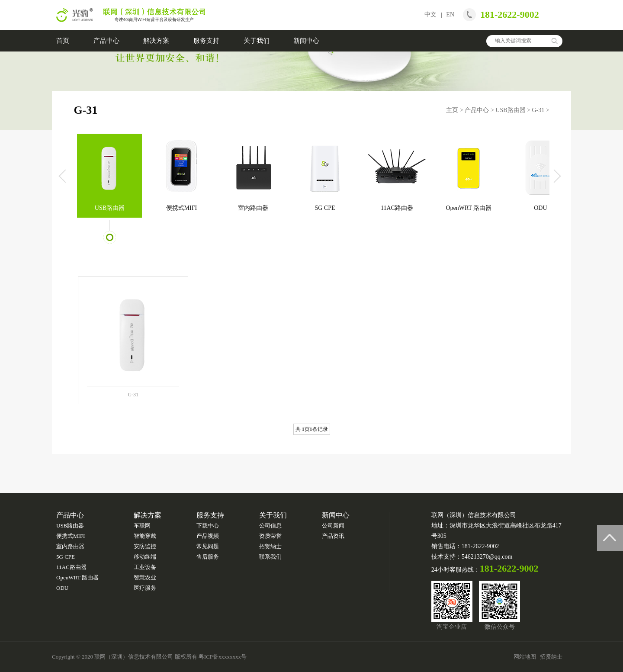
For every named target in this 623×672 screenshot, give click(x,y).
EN (450, 14)
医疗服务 (145, 588)
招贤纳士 (270, 546)
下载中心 (208, 526)
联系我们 (270, 557)
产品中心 (106, 41)
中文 (430, 14)
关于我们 (257, 41)
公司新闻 (333, 526)
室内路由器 (253, 208)
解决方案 (156, 41)
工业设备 (145, 567)
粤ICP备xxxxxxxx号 (223, 657)
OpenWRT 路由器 (469, 208)
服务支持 (206, 41)
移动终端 (145, 557)
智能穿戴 (145, 536)
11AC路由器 (397, 208)
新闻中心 (306, 41)
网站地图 (525, 657)
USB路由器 (510, 110)
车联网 (142, 526)
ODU (540, 208)
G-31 (538, 110)
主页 (452, 110)
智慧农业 (145, 577)
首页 (63, 41)
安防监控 (145, 546)
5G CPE (325, 208)
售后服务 (208, 557)
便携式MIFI (182, 208)
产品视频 (208, 536)
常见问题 (208, 546)
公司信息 (270, 526)
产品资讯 (333, 536)
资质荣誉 (270, 536)
